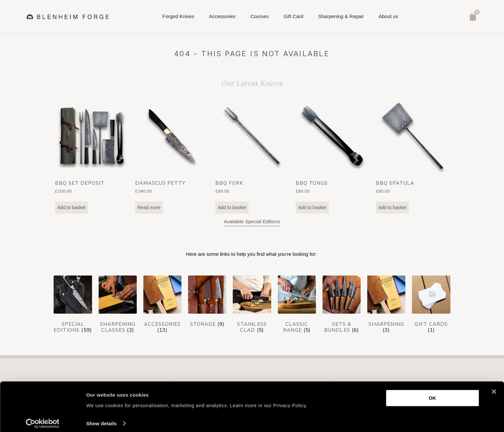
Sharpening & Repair (341, 16)
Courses (260, 18)
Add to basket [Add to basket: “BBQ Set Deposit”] (72, 207)
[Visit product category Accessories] (162, 306)
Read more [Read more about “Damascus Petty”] (149, 207)
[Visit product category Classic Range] (297, 306)
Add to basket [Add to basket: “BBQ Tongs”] (312, 207)
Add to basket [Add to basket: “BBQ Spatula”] (393, 207)
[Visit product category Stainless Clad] (252, 306)
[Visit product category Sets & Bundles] (342, 306)
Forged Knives (178, 18)
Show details (101, 419)
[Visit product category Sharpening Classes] (118, 306)
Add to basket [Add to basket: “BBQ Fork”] (232, 207)
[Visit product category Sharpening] (386, 306)
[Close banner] (494, 387)
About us (388, 18)
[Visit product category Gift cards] (431, 306)
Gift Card (293, 16)
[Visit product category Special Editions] (73, 306)
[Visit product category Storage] (207, 303)
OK (432, 394)
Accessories (222, 18)
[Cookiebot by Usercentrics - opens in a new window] (43, 419)
